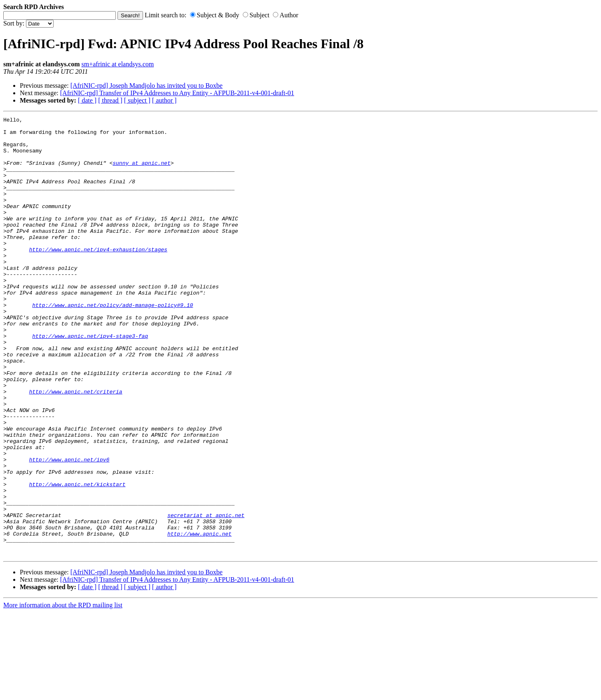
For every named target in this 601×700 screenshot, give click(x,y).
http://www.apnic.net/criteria (75, 447)
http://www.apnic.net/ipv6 (69, 529)
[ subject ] (137, 100)
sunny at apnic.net (141, 173)
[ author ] (164, 100)
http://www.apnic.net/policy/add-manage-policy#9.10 (113, 343)
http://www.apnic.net (200, 618)
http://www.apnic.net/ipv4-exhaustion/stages (98, 276)
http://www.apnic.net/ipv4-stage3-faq (90, 380)
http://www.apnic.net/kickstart (77, 558)
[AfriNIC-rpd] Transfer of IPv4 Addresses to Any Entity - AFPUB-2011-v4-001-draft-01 (177, 93)
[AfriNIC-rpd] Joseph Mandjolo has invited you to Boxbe (147, 85)
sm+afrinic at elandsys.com (118, 64)
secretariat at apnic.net (206, 595)
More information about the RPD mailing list (63, 693)
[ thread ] (110, 100)
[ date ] (87, 100)
